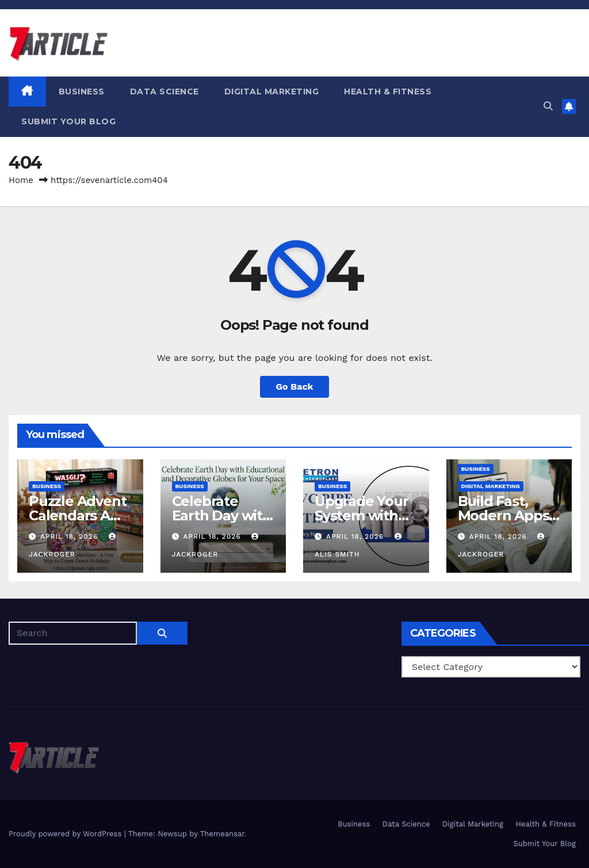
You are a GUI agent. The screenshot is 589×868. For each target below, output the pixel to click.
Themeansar (222, 834)
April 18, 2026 (70, 536)
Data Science (165, 92)
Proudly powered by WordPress (66, 834)
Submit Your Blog (68, 121)
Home (21, 180)
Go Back (295, 387)
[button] (548, 106)
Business (82, 92)
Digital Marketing (272, 92)
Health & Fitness (388, 92)
